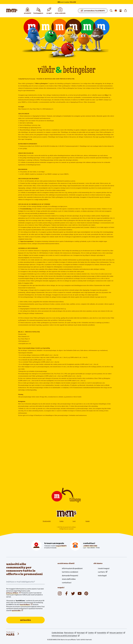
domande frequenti (70, 576)
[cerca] (111, 11)
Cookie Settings (57, 632)
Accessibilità (103, 632)
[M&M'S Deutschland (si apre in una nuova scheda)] (80, 593)
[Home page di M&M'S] (12, 11)
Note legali (82, 632)
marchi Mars (26, 604)
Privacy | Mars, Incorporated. (87, 102)
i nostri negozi (104, 568)
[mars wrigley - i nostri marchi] (13, 634)
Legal (74, 521)
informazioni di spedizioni (72, 568)
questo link (17, 610)
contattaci (67, 583)
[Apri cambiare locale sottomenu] (116, 11)
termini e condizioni (70, 572)
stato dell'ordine (69, 579)
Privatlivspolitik (47, 521)
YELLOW (73, 2)
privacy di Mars (14, 593)
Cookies (61, 521)
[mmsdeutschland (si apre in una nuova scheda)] (66, 593)
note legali (102, 576)
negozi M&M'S (61, 546)
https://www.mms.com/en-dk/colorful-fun (35, 155)
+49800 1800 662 (90, 546)
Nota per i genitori (117, 632)
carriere (103, 572)
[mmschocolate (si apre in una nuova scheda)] (60, 593)
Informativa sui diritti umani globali (66, 635)
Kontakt (88, 521)
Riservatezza (70, 632)
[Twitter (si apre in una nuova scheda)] (73, 593)
